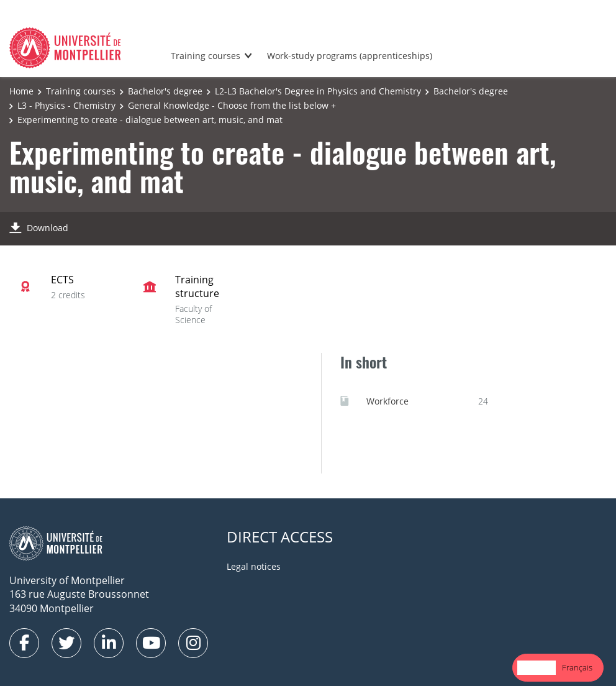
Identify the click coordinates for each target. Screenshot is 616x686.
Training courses (206, 56)
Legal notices (254, 566)
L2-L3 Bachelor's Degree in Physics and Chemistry (318, 91)
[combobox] (537, 668)
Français (577, 667)
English (537, 667)
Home (21, 91)
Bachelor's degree (165, 91)
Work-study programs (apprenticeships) (350, 56)
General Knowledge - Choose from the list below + (232, 105)
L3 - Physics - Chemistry (66, 105)
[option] (577, 668)
